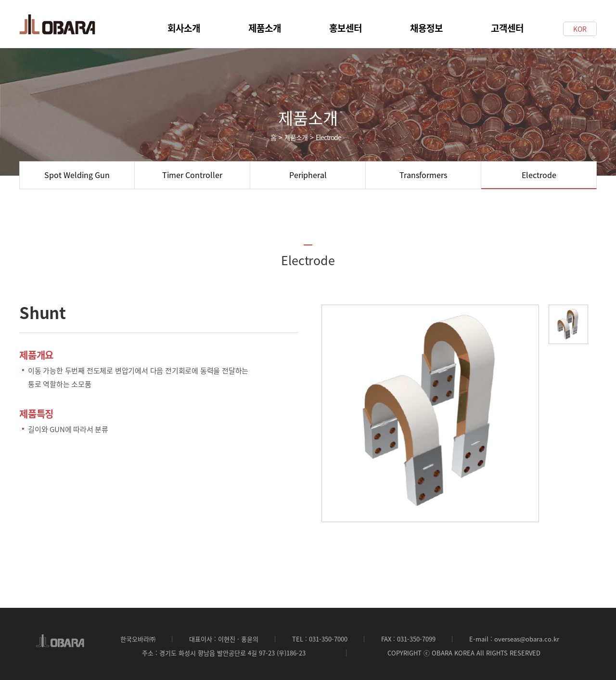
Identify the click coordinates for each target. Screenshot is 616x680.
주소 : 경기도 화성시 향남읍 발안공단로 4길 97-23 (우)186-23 (224, 653)
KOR (580, 29)
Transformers (423, 175)
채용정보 (426, 23)
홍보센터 (346, 23)
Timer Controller (192, 175)
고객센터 (507, 23)
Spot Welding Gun (77, 175)
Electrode (539, 175)
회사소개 (184, 23)
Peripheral (308, 175)
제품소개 (265, 23)
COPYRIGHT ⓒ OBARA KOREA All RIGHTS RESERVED (464, 653)
